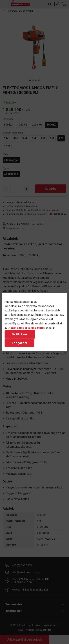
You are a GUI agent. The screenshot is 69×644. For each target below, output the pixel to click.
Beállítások (20, 334)
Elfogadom (19, 343)
